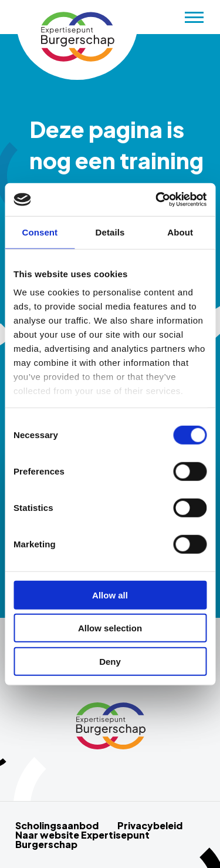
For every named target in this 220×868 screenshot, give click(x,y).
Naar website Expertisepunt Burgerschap (82, 840)
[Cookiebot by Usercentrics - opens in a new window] (157, 200)
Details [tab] (110, 232)
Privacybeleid (150, 826)
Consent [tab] (40, 232)
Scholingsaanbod (57, 826)
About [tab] (180, 232)
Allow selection (110, 628)
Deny (110, 661)
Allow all (110, 595)
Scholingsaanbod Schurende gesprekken (77, 37)
